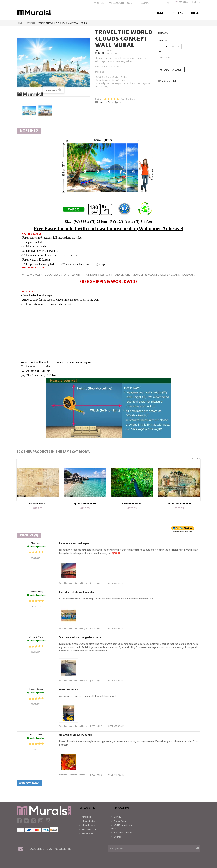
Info (196, 13)
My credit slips (89, 821)
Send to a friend (106, 102)
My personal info (90, 829)
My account (117, 3)
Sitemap (118, 837)
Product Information (123, 833)
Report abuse (116, 583)
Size (160, 52)
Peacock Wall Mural (132, 504)
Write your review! (29, 783)
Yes (92, 583)
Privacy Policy (120, 821)
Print (121, 102)
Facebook (19, 821)
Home (160, 13)
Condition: (100, 53)
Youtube (48, 821)
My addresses (88, 825)
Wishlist (100, 3)
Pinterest (34, 821)
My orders (87, 817)
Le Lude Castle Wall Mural (179, 504)
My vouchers (88, 834)
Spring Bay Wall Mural (85, 504)
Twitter (26, 821)
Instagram (41, 821)
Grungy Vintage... (38, 504)
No (100, 583)
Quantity (163, 41)
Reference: (100, 50)
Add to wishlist (169, 81)
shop (178, 13)
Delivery (117, 817)
